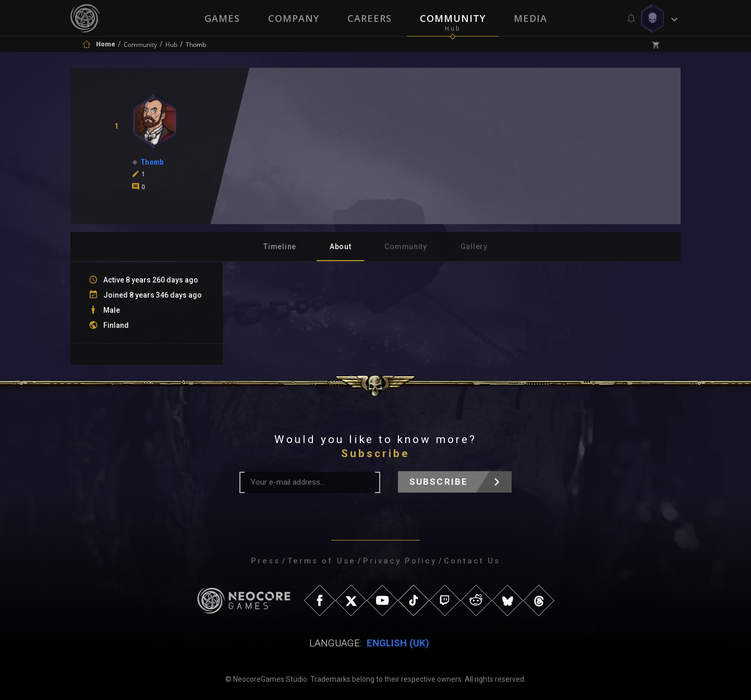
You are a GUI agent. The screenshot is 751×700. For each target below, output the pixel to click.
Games (222, 18)
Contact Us (472, 561)
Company (294, 18)
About (341, 247)
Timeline (280, 247)
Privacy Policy (400, 561)
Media (530, 18)
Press (265, 561)
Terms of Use (322, 561)
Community (453, 18)
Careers (370, 18)
